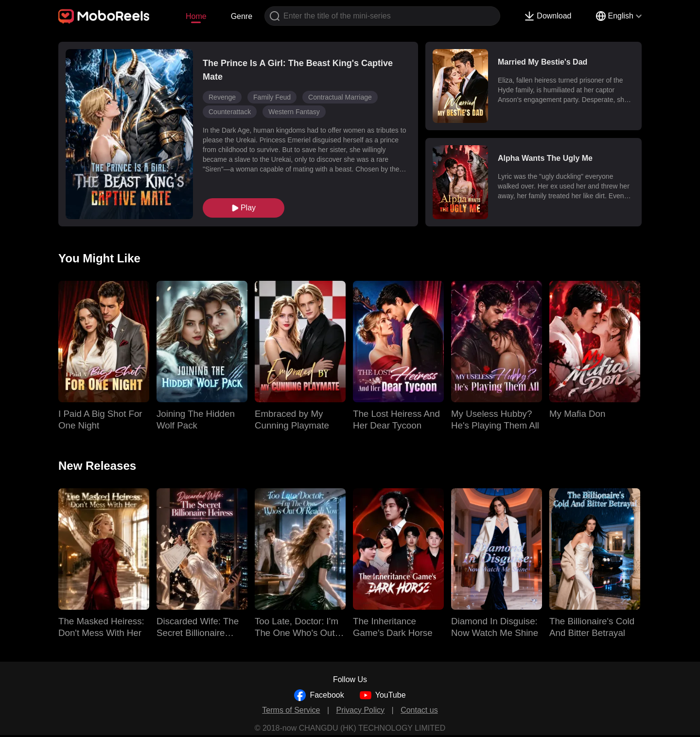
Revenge (222, 97)
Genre (242, 16)
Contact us (419, 710)
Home (196, 16)
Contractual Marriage (340, 97)
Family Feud (272, 97)
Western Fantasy (294, 112)
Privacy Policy (361, 710)
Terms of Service (291, 710)
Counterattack (230, 112)
